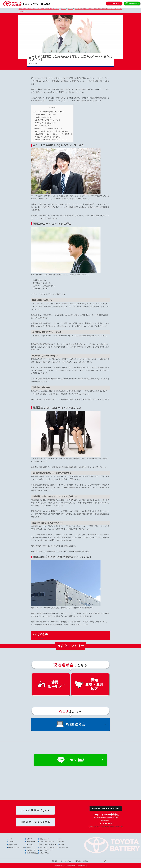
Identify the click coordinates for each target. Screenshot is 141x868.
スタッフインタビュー (46, 850)
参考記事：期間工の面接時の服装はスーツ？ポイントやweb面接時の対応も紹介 (60, 551)
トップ (10, 839)
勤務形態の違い (31, 842)
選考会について (44, 839)
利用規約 (78, 861)
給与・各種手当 (13, 845)
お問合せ (86, 861)
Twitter (105, 861)
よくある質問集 (44, 853)
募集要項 (11, 842)
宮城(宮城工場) (63, 847)
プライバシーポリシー (66, 861)
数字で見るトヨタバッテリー (48, 845)
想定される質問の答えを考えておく (48, 137)
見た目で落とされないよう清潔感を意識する (51, 131)
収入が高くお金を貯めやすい (46, 123)
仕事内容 (29, 839)
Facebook (100, 861)
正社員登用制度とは (32, 853)
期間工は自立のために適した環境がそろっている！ (50, 140)
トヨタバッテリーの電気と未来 (49, 847)
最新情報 (62, 842)
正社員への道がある (43, 126)
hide (54, 107)
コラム (61, 839)
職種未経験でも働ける (44, 117)
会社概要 (62, 845)
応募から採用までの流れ (47, 842)
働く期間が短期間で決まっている (47, 120)
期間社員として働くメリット (17, 847)
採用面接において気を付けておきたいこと (47, 129)
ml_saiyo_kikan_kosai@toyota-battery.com (108, 826)
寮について (30, 845)
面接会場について (32, 850)
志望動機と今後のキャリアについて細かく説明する (53, 134)
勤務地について (31, 847)
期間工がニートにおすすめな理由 (44, 115)
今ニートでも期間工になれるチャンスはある (48, 112)
